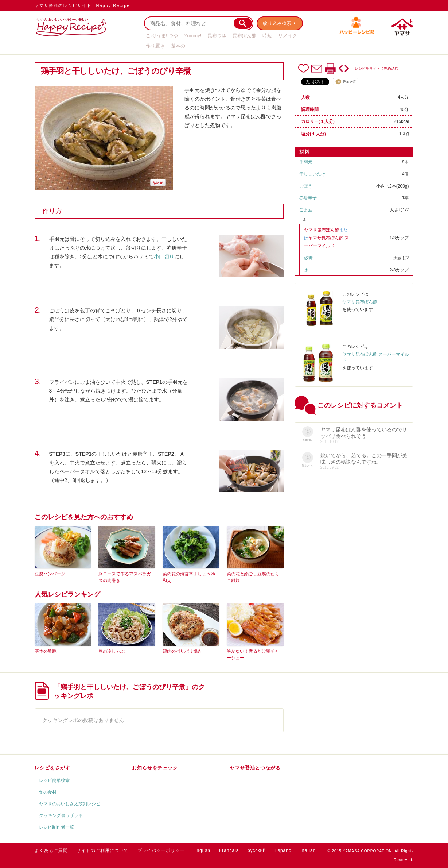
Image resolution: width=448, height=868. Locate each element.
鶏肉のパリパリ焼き (182, 651)
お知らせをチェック (155, 768)
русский (257, 850)
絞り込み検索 (277, 23)
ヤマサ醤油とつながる (255, 768)
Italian (309, 850)
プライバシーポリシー (161, 850)
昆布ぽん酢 (244, 36)
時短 (267, 36)
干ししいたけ (312, 174)
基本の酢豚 (46, 651)
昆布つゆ (217, 36)
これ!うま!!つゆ (162, 36)
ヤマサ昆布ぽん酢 (322, 230)
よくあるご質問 (51, 850)
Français (229, 850)
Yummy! (193, 36)
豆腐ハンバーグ (50, 574)
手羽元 (306, 162)
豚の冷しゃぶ (112, 651)
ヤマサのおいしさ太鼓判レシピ (70, 804)
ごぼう (306, 186)
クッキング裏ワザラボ (61, 815)
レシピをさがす (52, 768)
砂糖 (308, 258)
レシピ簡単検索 (54, 780)
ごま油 (306, 210)
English (202, 850)
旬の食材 (48, 792)
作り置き (155, 46)
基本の (178, 46)
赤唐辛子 (308, 198)
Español (284, 850)
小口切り (164, 256)
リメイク (288, 36)
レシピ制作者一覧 (57, 827)
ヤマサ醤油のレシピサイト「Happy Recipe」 (85, 5)
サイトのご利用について (103, 850)
